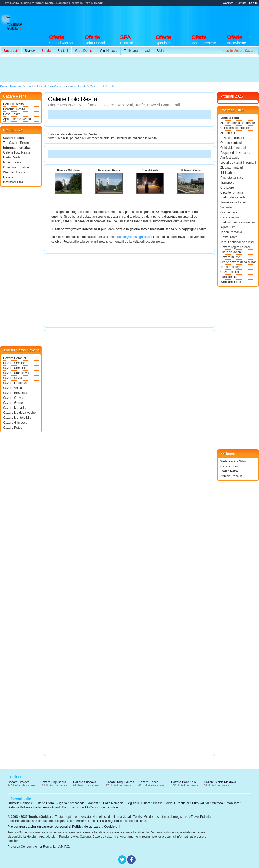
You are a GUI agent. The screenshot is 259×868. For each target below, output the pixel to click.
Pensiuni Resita (14, 109)
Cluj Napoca (109, 51)
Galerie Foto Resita (17, 152)
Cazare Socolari (14, 363)
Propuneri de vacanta (235, 153)
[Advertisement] (96, 70)
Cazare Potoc (13, 428)
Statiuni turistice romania (237, 222)
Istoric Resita (12, 162)
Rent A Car (87, 807)
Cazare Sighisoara (53, 782)
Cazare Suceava (85, 782)
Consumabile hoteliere (236, 128)
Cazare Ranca (148, 782)
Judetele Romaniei (21, 803)
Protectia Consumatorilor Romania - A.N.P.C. (39, 847)
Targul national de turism (237, 242)
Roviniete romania (233, 138)
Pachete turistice (232, 178)
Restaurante (229, 237)
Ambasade (77, 803)
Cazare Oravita (14, 398)
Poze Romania (113, 803)
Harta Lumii (41, 807)
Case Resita (12, 114)
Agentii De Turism (64, 807)
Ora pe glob (229, 212)
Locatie (8, 177)
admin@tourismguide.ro (134, 237)
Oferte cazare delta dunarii (238, 262)
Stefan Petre (229, 471)
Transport (227, 183)
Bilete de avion (231, 252)
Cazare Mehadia (15, 408)
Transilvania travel (233, 202)
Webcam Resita (14, 172)
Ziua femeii (228, 133)
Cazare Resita (13, 138)
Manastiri (94, 803)
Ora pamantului (231, 143)
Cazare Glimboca (15, 423)
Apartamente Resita (17, 119)
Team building (230, 267)
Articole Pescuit (231, 476)
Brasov (30, 51)
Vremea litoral (230, 118)
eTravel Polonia (200, 817)
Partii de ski (228, 277)
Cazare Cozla (13, 378)
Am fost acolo (230, 158)
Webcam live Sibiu (233, 461)
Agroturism (228, 227)
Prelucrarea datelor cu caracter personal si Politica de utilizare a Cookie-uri (64, 827)
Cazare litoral (230, 272)
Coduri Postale (108, 807)
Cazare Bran (229, 466)
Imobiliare (233, 803)
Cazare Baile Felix (184, 782)
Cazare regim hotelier (235, 247)
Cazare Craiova (18, 782)
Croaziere (227, 188)
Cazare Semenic (15, 368)
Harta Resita (12, 157)
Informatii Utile (13, 182)
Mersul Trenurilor (177, 803)
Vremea (217, 803)
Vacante (226, 207)
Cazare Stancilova (16, 373)
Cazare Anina (13, 388)
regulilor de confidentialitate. (128, 821)
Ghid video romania (234, 148)
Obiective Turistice (16, 167)
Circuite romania (232, 192)
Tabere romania (231, 232)
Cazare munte (230, 257)
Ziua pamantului (231, 168)
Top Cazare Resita (16, 143)
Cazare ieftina (230, 217)
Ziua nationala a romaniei (238, 123)
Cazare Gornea (14, 403)
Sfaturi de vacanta (233, 197)
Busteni (63, 51)
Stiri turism (228, 173)
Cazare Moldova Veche (19, 413)
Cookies (228, 3)
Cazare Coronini (15, 358)
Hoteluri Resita (13, 104)
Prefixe (158, 803)
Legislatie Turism (138, 803)
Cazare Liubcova (15, 383)
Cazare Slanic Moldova (220, 782)
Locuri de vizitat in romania (238, 163)
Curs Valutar (201, 803)
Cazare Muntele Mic (17, 418)
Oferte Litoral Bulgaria (52, 803)
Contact (241, 3)
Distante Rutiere (19, 807)
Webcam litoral (231, 282)
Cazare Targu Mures (120, 782)
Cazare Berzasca (15, 393)
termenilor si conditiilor (86, 821)
